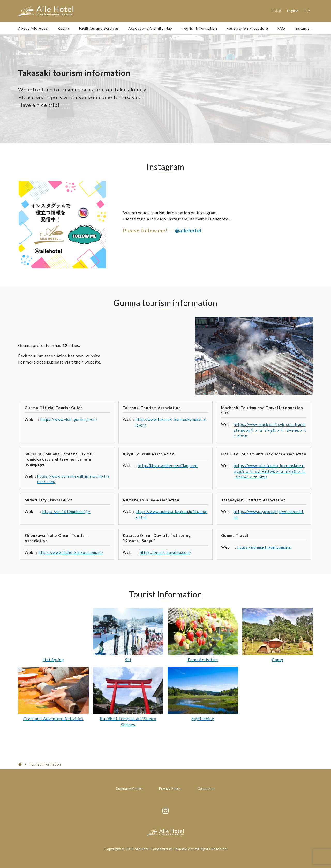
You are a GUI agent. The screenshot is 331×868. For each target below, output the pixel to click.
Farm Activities (203, 660)
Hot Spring (53, 660)
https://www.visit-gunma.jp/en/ (69, 419)
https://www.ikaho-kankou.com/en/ (71, 552)
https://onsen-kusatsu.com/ (166, 552)
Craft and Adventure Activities (53, 718)
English (293, 11)
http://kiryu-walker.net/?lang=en (168, 466)
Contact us (206, 788)
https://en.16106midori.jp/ (66, 512)
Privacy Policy (170, 788)
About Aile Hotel (33, 28)
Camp (277, 660)
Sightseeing (203, 718)
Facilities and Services (99, 28)
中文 (307, 11)
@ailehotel (188, 230)
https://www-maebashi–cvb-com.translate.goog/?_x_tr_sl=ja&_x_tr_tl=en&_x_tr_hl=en (270, 430)
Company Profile (129, 788)
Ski (128, 660)
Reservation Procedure (247, 28)
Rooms (64, 28)
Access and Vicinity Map (150, 28)
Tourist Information (199, 28)
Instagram (304, 28)
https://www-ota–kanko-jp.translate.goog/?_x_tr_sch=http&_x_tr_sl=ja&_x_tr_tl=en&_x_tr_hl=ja (270, 471)
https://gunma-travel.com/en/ (264, 547)
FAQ (281, 28)
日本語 (277, 11)
